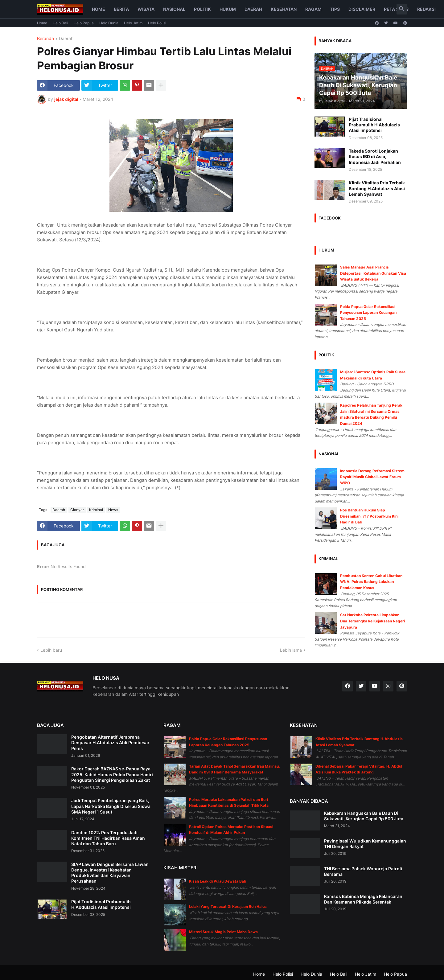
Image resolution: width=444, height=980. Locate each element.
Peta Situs (396, 9)
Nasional (174, 9)
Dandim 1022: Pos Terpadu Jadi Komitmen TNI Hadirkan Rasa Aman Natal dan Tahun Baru (108, 838)
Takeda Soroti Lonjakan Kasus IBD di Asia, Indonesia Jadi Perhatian (375, 156)
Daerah (253, 9)
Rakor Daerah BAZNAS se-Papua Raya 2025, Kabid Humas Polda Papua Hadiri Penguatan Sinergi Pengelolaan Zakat (112, 774)
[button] (402, 9)
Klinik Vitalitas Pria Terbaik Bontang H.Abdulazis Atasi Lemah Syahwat (377, 188)
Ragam (313, 9)
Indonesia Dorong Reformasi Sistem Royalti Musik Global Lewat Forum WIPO (372, 477)
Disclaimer (362, 9)
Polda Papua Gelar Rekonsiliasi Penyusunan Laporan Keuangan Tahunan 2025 (368, 313)
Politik (202, 9)
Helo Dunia (109, 23)
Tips (335, 9)
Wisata (146, 9)
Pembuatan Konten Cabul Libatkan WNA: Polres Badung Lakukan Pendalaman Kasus (371, 582)
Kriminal (96, 510)
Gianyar (77, 510)
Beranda (45, 39)
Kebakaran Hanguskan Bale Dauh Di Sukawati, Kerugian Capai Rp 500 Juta (364, 816)
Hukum (228, 9)
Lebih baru (51, 650)
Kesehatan (284, 9)
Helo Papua (84, 23)
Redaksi (426, 9)
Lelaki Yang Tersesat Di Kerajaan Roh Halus (228, 906)
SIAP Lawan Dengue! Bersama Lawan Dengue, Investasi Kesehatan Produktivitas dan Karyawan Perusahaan (110, 873)
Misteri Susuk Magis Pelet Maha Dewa (223, 932)
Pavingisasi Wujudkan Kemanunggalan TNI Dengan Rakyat (365, 844)
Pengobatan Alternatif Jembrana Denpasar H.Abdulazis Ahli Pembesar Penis (110, 742)
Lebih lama (291, 650)
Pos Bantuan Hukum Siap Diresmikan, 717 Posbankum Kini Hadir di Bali (369, 516)
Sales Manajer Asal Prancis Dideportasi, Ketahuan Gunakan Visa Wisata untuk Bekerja (373, 273)
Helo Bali (60, 23)
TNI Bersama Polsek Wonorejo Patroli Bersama (363, 871)
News (113, 510)
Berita (121, 9)
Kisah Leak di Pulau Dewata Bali (217, 881)
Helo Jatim (133, 23)
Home (99, 9)
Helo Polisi (157, 23)
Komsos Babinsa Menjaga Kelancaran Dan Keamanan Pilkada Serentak (363, 899)
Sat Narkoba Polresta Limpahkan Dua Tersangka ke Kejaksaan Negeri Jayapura (372, 621)
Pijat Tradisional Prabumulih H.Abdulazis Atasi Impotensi (374, 125)
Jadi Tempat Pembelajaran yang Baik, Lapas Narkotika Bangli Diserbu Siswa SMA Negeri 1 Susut (111, 806)
